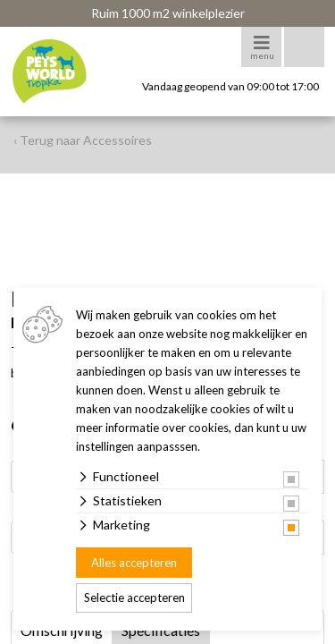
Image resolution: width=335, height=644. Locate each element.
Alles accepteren (134, 563)
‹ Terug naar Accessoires (83, 140)
